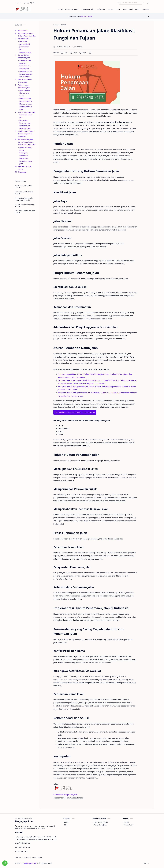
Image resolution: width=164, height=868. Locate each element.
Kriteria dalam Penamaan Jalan (25, 127)
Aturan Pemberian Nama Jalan (25, 81)
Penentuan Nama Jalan (26, 116)
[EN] (20, 3)
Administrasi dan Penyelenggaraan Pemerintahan (26, 74)
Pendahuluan (23, 30)
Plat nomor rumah (86, 16)
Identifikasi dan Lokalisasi (25, 62)
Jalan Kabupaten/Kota (25, 51)
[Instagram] (26, 857)
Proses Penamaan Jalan (27, 112)
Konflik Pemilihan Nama (26, 149)
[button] (25, 3)
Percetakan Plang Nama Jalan (65, 795)
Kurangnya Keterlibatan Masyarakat (24, 156)
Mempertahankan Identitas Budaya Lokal (26, 107)
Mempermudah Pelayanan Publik (26, 100)
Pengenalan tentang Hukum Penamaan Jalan (27, 35)
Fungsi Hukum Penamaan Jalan (24, 56)
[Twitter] (34, 857)
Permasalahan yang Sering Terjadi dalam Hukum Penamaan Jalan (27, 142)
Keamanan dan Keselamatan (25, 67)
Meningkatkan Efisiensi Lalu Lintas (25, 93)
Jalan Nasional (25, 44)
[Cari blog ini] (131, 3)
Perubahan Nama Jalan (26, 162)
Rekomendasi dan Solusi (25, 168)
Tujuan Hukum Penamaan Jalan (24, 86)
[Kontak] (40, 857)
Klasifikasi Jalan (24, 39)
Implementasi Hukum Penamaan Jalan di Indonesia (26, 134)
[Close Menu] (148, 16)
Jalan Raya (23, 41)
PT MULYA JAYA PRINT (29, 863)
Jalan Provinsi (24, 47)
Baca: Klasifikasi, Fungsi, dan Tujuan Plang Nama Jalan (75, 412)
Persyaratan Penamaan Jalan (25, 122)
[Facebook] (18, 857)
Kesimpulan (23, 172)
